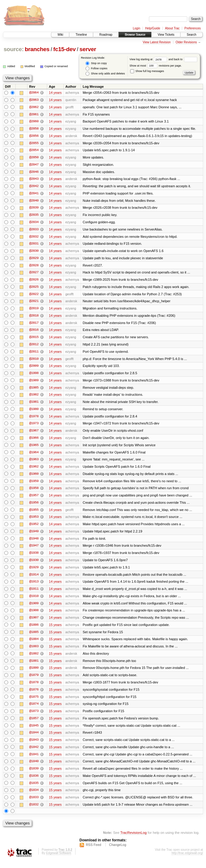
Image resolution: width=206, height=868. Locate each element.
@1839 (34, 775)
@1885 (34, 637)
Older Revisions (186, 42)
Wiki (60, 35)
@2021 (34, 303)
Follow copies (96, 69)
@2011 (34, 354)
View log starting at (149, 59)
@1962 (34, 470)
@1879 (34, 681)
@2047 (34, 165)
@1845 (34, 732)
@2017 (34, 325)
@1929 (34, 572)
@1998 (34, 376)
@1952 (34, 528)
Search (192, 35)
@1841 (34, 761)
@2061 (34, 114)
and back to (183, 59)
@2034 (34, 223)
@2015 (34, 339)
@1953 (34, 521)
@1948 (34, 543)
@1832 (34, 811)
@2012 (34, 347)
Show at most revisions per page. (156, 66)
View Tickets (166, 35)
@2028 (34, 267)
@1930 (34, 565)
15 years (55, 630)
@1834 (34, 797)
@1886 (34, 630)
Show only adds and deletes (105, 74)
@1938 (34, 557)
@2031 (34, 245)
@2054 (34, 151)
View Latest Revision (157, 42)
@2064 (34, 93)
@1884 (34, 644)
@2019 (34, 310)
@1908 (34, 615)
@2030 (34, 252)
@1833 (34, 804)
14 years (55, 93)
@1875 (34, 703)
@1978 (34, 419)
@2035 (34, 216)
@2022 (34, 296)
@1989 (34, 383)
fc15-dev (64, 49)
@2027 (34, 274)
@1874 (34, 710)
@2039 (34, 209)
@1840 (34, 768)
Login (137, 28)
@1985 (34, 390)
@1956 (34, 506)
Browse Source (135, 35)
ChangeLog (118, 852)
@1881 (34, 666)
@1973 (34, 427)
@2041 (34, 194)
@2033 (34, 231)
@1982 (34, 398)
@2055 (34, 143)
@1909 (34, 608)
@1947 (34, 550)
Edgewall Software (58, 860)
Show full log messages (147, 71)
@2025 (34, 289)
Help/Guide (153, 28)
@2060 (34, 122)
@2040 (34, 201)
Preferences (193, 28)
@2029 (34, 260)
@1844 (34, 739)
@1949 (34, 536)
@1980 (34, 412)
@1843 (34, 746)
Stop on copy (96, 63)
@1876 (34, 695)
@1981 (34, 405)
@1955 (34, 514)
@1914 (34, 579)
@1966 (34, 441)
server (88, 49)
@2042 (34, 187)
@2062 (34, 107)
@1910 (34, 601)
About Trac (172, 28)
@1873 (34, 717)
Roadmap (106, 35)
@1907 (34, 623)
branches (37, 49)
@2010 (34, 361)
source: (14, 49)
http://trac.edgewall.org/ (187, 860)
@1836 (34, 782)
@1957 (34, 499)
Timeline (81, 35)
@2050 (34, 158)
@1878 (34, 688)
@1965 (34, 448)
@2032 (34, 238)
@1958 (34, 492)
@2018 (34, 318)
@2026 (34, 281)
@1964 (34, 456)
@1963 (34, 463)
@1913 (34, 586)
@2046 (34, 172)
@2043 (34, 180)
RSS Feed (93, 852)
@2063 (34, 100)
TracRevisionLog (133, 839)
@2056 (34, 136)
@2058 (34, 129)
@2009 (34, 368)
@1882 (34, 659)
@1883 (34, 652)
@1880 (34, 673)
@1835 (34, 790)
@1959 (34, 485)
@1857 (34, 724)
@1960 (34, 477)
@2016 (34, 332)
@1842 (34, 753)
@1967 (34, 434)
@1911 (34, 594)
